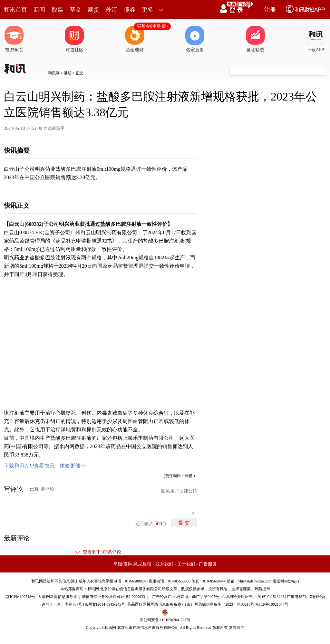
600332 (34, 224)
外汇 (112, 10)
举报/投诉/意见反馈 (132, 564)
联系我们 (164, 564)
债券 (130, 10)
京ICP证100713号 (20, 597)
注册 (270, 10)
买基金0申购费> (153, 26)
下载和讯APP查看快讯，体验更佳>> (45, 466)
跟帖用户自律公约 (179, 491)
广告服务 (208, 564)
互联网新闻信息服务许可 (60, 597)
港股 (68, 73)
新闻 (39, 10)
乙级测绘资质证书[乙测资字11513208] (254, 597)
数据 (80, 446)
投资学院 (14, 39)
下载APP (315, 39)
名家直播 (195, 39)
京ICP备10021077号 (272, 604)
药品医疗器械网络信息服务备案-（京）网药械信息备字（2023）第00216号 (191, 604)
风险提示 (262, 589)
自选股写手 (54, 128)
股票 (57, 10)
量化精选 (255, 39)
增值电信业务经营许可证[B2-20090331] (115, 597)
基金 (75, 10)
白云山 (17, 224)
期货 (93, 10)
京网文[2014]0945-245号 (105, 604)
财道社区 (74, 39)
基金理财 (135, 39)
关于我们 (186, 564)
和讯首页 (15, 10)
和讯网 (54, 73)
